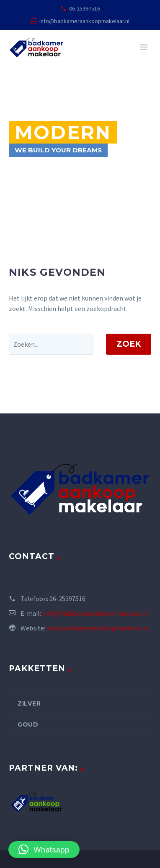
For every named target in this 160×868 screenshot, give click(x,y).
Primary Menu (144, 47)
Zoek (129, 344)
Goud (28, 724)
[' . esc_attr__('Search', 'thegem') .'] (51, 344)
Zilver (29, 703)
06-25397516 (85, 8)
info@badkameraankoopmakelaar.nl (84, 21)
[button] (44, 850)
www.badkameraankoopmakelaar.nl (98, 628)
